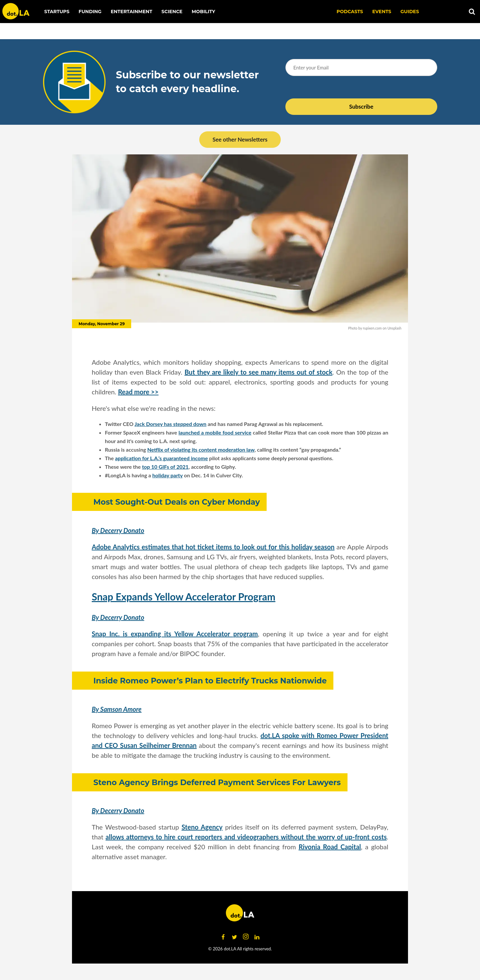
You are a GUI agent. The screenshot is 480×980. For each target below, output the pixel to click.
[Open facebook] (223, 937)
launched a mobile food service (215, 432)
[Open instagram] (246, 937)
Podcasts (350, 12)
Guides (410, 12)
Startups (57, 12)
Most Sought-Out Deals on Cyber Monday (177, 502)
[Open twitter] (234, 937)
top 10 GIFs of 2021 (165, 467)
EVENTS (382, 12)
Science (172, 12)
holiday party (167, 475)
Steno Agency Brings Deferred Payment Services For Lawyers (217, 782)
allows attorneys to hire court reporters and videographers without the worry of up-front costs (246, 837)
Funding (90, 12)
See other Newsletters (240, 139)
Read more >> (138, 392)
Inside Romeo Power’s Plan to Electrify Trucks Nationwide (210, 681)
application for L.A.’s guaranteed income (161, 458)
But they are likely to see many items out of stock (258, 372)
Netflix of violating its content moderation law (201, 450)
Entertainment (132, 12)
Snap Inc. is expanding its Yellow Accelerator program (175, 634)
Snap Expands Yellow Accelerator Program (184, 596)
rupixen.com (372, 328)
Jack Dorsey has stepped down (170, 424)
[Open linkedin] (257, 937)
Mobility (203, 12)
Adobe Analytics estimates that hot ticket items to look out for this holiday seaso (211, 547)
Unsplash (394, 328)
